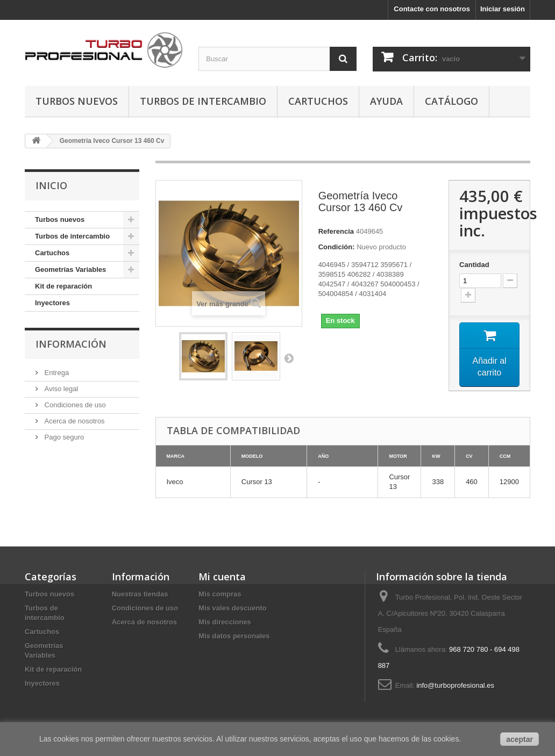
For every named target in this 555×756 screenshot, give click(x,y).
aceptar (520, 739)
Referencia (336, 231)
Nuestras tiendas (140, 594)
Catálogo (451, 101)
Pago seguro (63, 437)
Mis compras (220, 594)
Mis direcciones (225, 622)
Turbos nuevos (77, 101)
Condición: (337, 247)
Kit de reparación (63, 286)
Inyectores (52, 303)
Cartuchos (318, 101)
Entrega (56, 373)
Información (71, 344)
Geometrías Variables (70, 269)
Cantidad (474, 265)
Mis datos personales (234, 636)
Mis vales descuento (232, 608)
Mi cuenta (222, 577)
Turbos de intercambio (203, 101)
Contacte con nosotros (432, 9)
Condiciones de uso (74, 405)
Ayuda (386, 101)
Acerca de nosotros (74, 421)
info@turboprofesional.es (455, 685)
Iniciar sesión (503, 9)
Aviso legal (60, 389)
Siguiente (289, 358)
